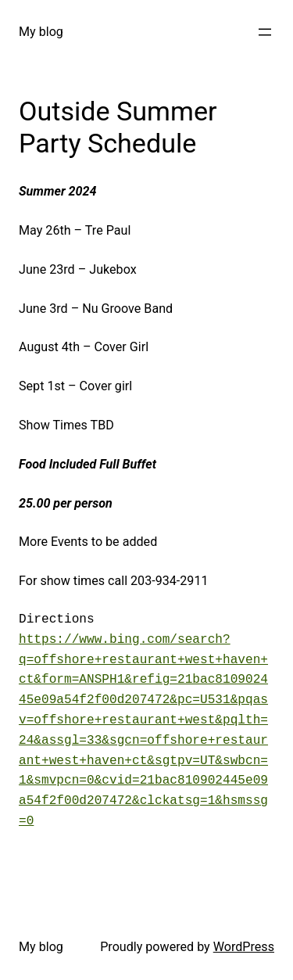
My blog (41, 32)
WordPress (244, 947)
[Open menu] (265, 32)
